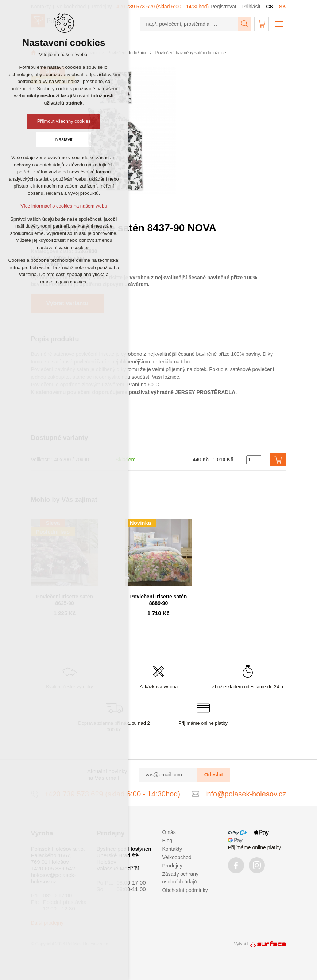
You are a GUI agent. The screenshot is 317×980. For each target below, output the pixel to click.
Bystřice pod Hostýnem (125, 849)
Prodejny (172, 866)
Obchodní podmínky (185, 890)
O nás (169, 832)
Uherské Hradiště (118, 855)
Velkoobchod (177, 857)
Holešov (107, 862)
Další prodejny (47, 923)
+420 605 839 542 (53, 868)
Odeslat (214, 775)
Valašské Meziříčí (118, 868)
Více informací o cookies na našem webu (64, 206)
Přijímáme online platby (255, 847)
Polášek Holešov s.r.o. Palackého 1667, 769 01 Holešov (58, 855)
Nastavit (64, 139)
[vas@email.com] (169, 775)
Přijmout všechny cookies (64, 121)
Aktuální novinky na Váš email (107, 774)
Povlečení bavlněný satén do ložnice (191, 53)
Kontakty (172, 849)
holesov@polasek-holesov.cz (54, 878)
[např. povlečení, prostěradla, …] (189, 24)
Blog (167, 841)
